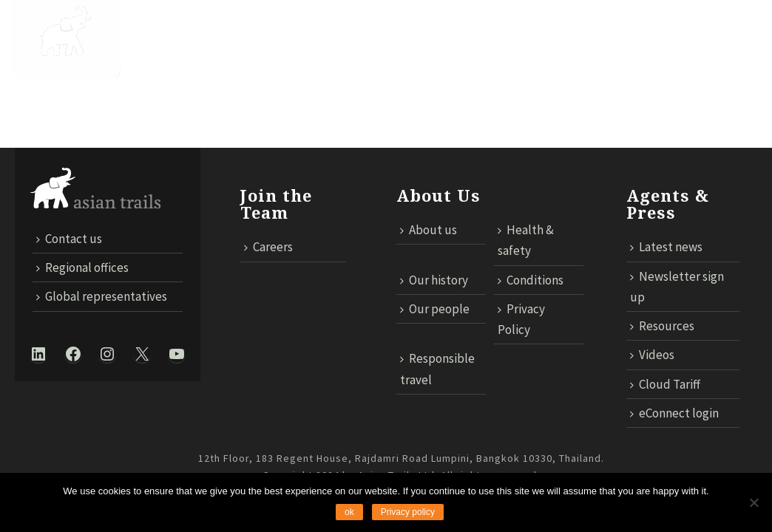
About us (429, 230)
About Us (158, 30)
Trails (326, 30)
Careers (268, 247)
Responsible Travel (427, 30)
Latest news (666, 247)
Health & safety (526, 240)
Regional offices (82, 267)
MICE (574, 30)
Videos (652, 355)
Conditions (531, 280)
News (525, 30)
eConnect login (674, 413)
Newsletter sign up (677, 287)
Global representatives (102, 296)
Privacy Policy (521, 319)
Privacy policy (408, 512)
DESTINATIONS (246, 30)
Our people (435, 309)
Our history (434, 280)
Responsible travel (437, 369)
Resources (662, 326)
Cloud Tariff (593, 75)
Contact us (500, 75)
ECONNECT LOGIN (702, 75)
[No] (754, 502)
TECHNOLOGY (646, 30)
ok (349, 512)
